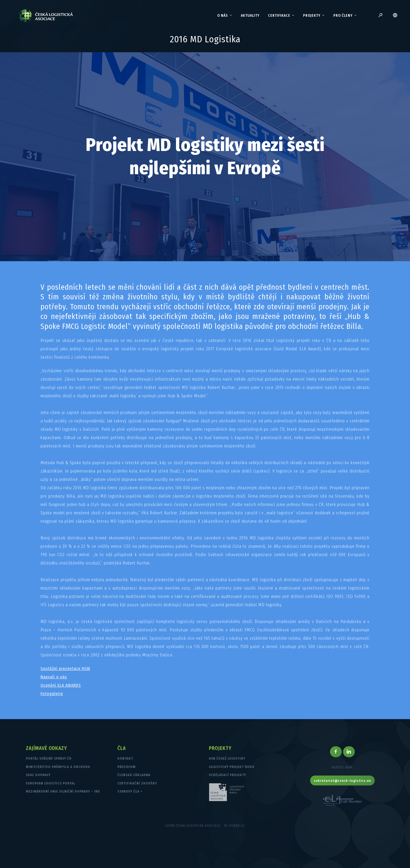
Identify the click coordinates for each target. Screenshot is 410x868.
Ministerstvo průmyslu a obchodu (58, 767)
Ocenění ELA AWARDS (61, 685)
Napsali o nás (54, 677)
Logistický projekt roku (232, 767)
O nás (225, 16)
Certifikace (281, 16)
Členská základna (134, 775)
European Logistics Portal (51, 783)
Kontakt (125, 758)
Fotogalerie (52, 694)
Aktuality (250, 16)
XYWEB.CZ (237, 826)
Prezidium (127, 767)
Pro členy (345, 16)
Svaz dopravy (38, 775)
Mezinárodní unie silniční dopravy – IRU (63, 791)
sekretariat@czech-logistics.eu (342, 781)
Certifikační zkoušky (137, 783)
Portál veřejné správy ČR (49, 758)
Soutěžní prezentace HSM (65, 669)
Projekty (314, 16)
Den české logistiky (227, 758)
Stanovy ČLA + (130, 791)
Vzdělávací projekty (227, 775)
